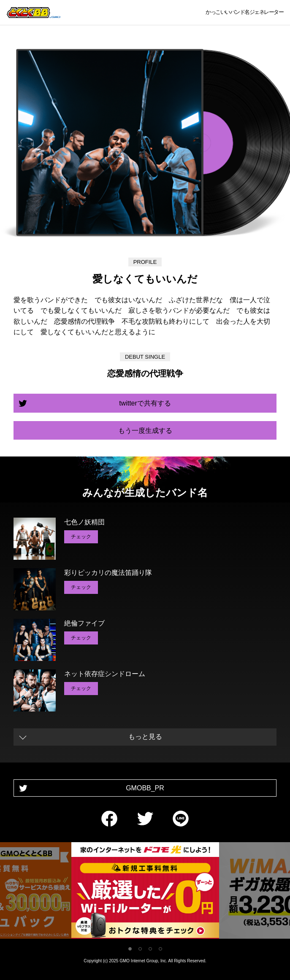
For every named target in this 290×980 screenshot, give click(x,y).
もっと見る (145, 737)
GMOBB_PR (145, 788)
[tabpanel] (145, 892)
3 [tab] (150, 949)
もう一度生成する (145, 431)
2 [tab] (140, 949)
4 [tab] (160, 949)
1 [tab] (130, 949)
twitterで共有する (145, 403)
